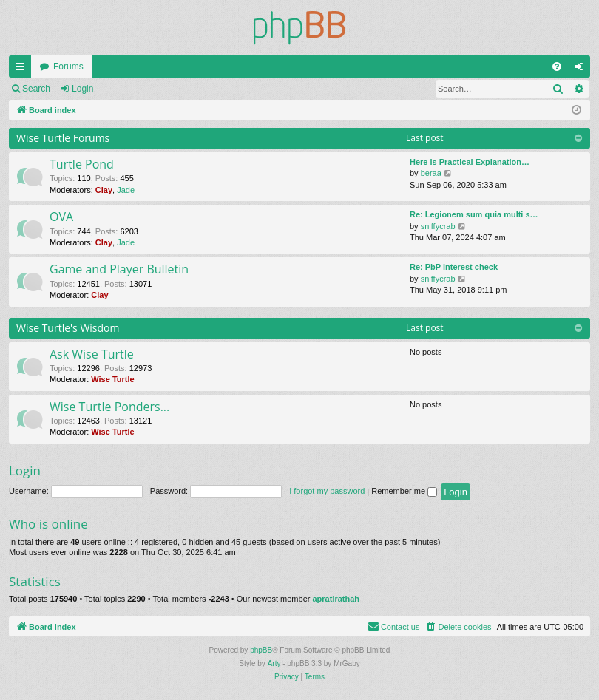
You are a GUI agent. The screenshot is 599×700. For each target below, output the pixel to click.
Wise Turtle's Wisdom (68, 328)
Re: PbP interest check (454, 267)
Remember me (404, 491)
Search (36, 89)
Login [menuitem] (582, 69)
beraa (431, 173)
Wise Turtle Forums (63, 138)
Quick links (23, 69)
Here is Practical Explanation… (470, 162)
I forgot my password (327, 491)
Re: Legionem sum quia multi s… (474, 214)
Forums (68, 67)
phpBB (261, 650)
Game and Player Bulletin (119, 269)
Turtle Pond (82, 164)
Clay (104, 190)
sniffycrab (438, 226)
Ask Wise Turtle (92, 354)
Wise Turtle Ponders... (109, 407)
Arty (274, 663)
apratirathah (336, 599)
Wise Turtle (112, 379)
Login (82, 89)
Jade (126, 190)
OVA (61, 217)
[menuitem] (557, 67)
